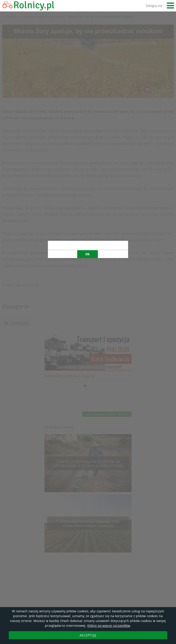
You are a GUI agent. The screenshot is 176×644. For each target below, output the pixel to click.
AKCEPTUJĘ (88, 635)
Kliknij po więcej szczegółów (109, 626)
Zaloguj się (154, 6)
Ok (88, 187)
